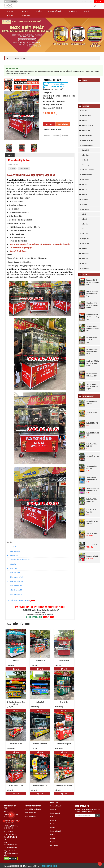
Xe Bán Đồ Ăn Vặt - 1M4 (93, 456)
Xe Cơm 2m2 (12, 564)
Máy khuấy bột (84, 150)
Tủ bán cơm (83, 199)
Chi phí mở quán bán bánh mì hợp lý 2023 (92, 375)
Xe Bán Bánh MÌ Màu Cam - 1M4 (92, 467)
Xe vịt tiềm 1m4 (12, 555)
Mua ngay (49, 124)
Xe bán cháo (84, 234)
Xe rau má (83, 248)
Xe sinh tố (83, 189)
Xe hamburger (84, 253)
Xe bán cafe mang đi (86, 135)
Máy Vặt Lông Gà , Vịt (86, 140)
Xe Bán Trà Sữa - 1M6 (92, 412)
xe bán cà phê (84, 268)
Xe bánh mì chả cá (85, 116)
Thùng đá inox (84, 239)
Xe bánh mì (83, 120)
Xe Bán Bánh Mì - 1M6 (92, 423)
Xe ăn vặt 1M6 (12, 568)
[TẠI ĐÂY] (32, 601)
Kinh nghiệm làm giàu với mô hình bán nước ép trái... (93, 317)
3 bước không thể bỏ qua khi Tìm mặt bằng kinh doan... (92, 305)
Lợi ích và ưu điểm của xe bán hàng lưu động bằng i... (92, 294)
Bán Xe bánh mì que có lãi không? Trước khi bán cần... (92, 351)
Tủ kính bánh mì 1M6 (14, 573)
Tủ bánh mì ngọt (85, 165)
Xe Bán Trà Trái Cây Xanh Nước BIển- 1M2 (92, 478)
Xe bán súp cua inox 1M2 (15, 590)
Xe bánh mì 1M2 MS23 (92, 556)
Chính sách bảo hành (31, 813)
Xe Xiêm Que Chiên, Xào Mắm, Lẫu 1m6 (18, 560)
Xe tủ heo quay (84, 209)
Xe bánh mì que (85, 130)
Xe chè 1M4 (11, 547)
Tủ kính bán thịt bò (24, 168)
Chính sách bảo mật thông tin (33, 809)
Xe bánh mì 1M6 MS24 (92, 545)
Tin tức (91, 2)
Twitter (65, 136)
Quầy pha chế (84, 244)
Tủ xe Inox (13, 168)
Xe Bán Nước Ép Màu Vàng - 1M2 (92, 511)
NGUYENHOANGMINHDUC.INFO (49, 866)
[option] (21, 115)
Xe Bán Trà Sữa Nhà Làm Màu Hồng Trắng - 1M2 (93, 489)
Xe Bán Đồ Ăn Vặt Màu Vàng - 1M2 (92, 522)
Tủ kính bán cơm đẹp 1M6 (15, 594)
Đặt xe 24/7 (99, 2)
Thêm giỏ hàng (63, 124)
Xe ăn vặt (83, 214)
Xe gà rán (83, 184)
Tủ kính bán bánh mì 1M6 (15, 577)
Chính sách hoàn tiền (31, 816)
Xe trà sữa (53, 817)
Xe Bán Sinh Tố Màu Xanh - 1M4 (92, 445)
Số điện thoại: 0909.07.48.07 (11, 848)
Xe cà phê (83, 263)
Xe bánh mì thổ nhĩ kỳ (86, 125)
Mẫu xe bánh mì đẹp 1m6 (15, 581)
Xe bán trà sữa (84, 155)
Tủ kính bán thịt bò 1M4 (19, 58)
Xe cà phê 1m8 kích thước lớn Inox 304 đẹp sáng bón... (92, 386)
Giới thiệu (84, 2)
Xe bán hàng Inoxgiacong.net (19, 269)
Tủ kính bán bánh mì (86, 229)
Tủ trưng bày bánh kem (86, 145)
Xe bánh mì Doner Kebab (87, 170)
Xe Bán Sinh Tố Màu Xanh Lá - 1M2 (92, 500)
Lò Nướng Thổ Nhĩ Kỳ (86, 175)
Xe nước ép (83, 194)
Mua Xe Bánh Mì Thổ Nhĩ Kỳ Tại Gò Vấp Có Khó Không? (93, 363)
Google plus (56, 136)
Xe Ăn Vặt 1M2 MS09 (92, 533)
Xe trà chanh (84, 258)
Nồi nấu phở (84, 160)
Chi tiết (10, 155)
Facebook (47, 136)
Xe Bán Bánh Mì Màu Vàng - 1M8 (92, 402)
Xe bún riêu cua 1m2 (14, 551)
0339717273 (13, 2)
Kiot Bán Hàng (84, 180)
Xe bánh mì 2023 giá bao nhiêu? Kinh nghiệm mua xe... (93, 282)
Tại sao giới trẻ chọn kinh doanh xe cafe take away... (93, 328)
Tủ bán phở (83, 204)
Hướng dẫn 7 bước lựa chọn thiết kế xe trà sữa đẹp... (93, 340)
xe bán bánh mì (58, 269)
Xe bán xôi (83, 219)
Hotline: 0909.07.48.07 (53, 129)
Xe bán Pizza (84, 224)
